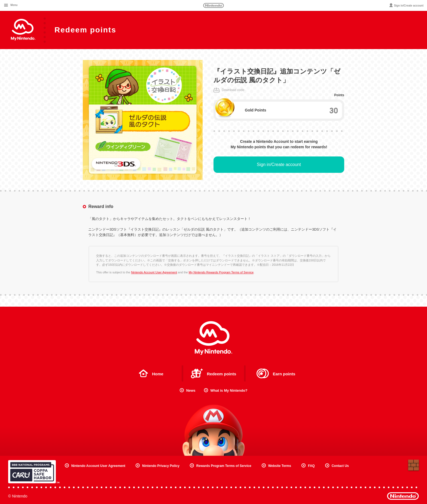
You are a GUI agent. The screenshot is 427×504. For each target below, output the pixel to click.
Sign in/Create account (279, 165)
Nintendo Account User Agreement (154, 272)
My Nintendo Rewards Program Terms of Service (221, 272)
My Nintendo (213, 338)
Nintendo (213, 5)
